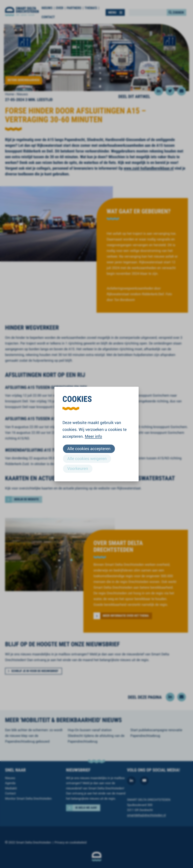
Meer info (93, 436)
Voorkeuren (78, 468)
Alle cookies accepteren (89, 449)
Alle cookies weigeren (87, 458)
